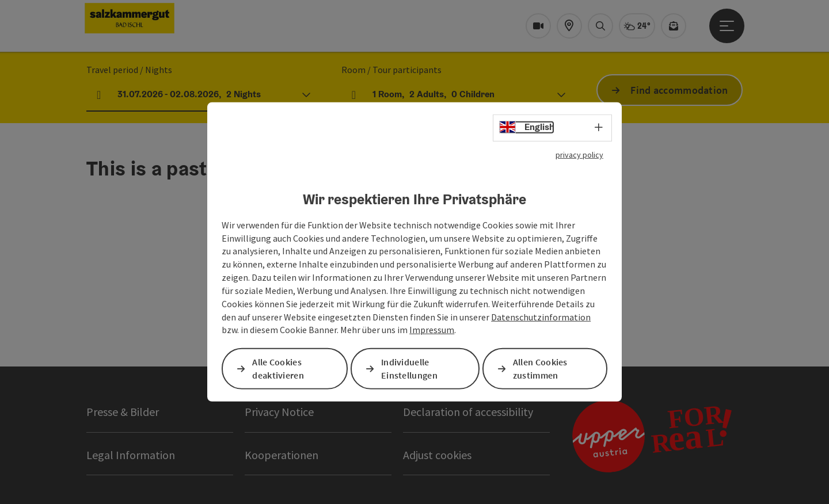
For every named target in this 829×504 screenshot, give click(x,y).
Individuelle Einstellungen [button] (409, 369)
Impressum (432, 330)
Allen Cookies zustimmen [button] (540, 369)
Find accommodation (679, 90)
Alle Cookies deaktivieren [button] (278, 369)
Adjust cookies (437, 455)
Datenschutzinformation (541, 316)
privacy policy (579, 155)
